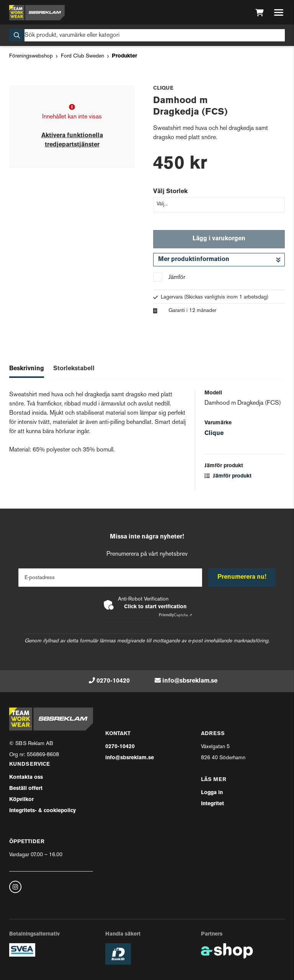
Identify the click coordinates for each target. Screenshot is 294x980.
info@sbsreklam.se (190, 681)
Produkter (124, 56)
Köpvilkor (21, 800)
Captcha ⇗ (176, 615)
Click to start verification (155, 607)
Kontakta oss (26, 777)
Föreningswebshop (31, 56)
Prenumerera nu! (242, 577)
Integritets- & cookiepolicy (42, 811)
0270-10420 (113, 681)
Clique (214, 433)
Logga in (212, 793)
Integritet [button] (212, 804)
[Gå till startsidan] (37, 13)
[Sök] (147, 35)
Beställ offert (26, 789)
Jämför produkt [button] (228, 476)
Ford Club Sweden (82, 56)
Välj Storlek (170, 192)
